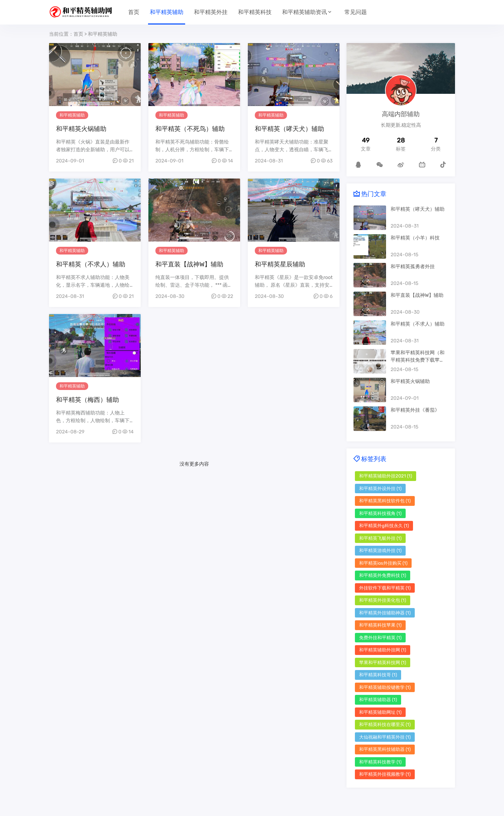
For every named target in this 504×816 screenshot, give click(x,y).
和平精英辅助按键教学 (385, 687)
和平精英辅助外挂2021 (386, 476)
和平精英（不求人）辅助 (91, 264)
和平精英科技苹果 (380, 625)
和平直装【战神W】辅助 (189, 264)
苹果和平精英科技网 (383, 662)
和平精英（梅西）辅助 (87, 400)
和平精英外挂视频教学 (385, 774)
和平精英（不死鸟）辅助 (190, 129)
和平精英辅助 (167, 12)
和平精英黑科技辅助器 (385, 749)
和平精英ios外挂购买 (383, 563)
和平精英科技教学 (380, 762)
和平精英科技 (255, 12)
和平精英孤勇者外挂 (413, 267)
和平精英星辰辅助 (280, 264)
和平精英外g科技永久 (384, 526)
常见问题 (356, 12)
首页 (134, 12)
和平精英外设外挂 (380, 489)
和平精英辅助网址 (380, 712)
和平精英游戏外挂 (380, 550)
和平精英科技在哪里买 (385, 724)
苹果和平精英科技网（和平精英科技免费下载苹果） (418, 360)
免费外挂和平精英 (380, 638)
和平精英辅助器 (378, 700)
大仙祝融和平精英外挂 (385, 737)
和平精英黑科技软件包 (385, 501)
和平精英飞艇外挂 (380, 538)
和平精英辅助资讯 (304, 12)
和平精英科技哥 (378, 675)
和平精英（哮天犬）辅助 (289, 129)
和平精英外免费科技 (383, 575)
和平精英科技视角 (380, 513)
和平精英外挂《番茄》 (415, 410)
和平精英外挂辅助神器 (385, 613)
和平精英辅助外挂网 (383, 650)
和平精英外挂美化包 (383, 600)
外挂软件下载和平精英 (385, 588)
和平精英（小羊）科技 (415, 238)
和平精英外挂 (211, 12)
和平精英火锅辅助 (81, 129)
